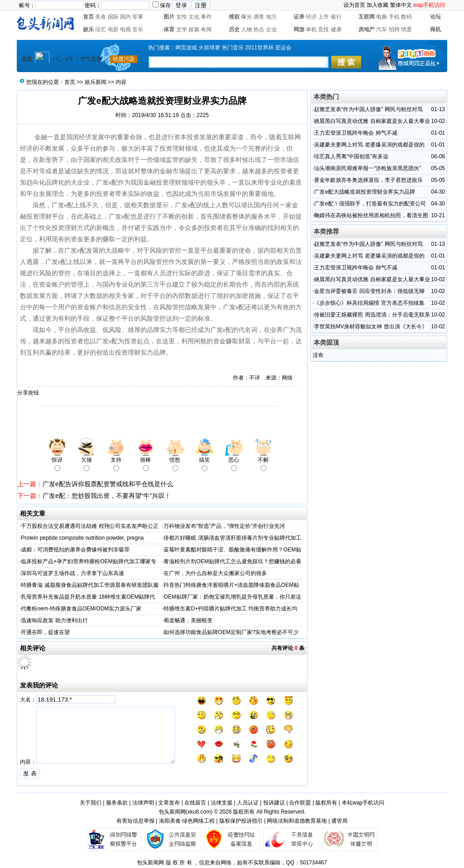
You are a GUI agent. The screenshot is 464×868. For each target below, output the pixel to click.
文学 (182, 29)
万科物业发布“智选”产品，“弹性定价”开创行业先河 (224, 526)
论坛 (435, 17)
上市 (324, 17)
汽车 (382, 29)
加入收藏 (377, 5)
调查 (259, 17)
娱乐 (88, 29)
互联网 (367, 17)
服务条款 (117, 803)
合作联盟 (300, 803)
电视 (126, 29)
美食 (101, 17)
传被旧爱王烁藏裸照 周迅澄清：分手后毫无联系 (372, 315)
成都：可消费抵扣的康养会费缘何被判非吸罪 (75, 550)
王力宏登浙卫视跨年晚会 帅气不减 (355, 133)
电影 (113, 29)
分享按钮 (28, 393)
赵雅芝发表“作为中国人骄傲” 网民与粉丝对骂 (368, 109)
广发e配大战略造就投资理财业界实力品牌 (365, 192)
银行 (336, 17)
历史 (234, 29)
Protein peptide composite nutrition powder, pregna (82, 538)
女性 (182, 17)
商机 (435, 29)
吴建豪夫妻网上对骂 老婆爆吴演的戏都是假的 (369, 145)
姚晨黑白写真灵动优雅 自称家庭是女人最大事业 (372, 121)
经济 (311, 17)
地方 (271, 17)
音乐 (138, 29)
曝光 (246, 17)
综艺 (101, 29)
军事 (138, 17)
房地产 (367, 29)
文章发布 (169, 803)
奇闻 (206, 29)
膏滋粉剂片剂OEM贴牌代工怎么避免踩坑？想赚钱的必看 (232, 561)
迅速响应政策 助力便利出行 (54, 620)
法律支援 (222, 803)
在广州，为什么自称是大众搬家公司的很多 (215, 573)
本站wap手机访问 (363, 803)
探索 (194, 29)
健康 (336, 29)
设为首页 (354, 5)
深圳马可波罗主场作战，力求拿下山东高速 (72, 573)
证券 (299, 17)
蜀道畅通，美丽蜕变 (188, 620)
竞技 (324, 29)
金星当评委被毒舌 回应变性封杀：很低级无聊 (369, 291)
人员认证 (248, 803)
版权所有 (326, 803)
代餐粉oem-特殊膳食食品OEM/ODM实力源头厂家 (81, 609)
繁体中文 (401, 5)
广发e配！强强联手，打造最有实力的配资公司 (370, 204)
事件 (206, 17)
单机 (311, 29)
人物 (246, 29)
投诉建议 (274, 803)
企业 (271, 29)
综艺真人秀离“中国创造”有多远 (351, 156)
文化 (194, 17)
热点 (259, 29)
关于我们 (91, 803)
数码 (406, 17)
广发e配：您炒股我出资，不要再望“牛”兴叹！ (107, 496)
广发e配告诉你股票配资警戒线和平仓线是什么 (108, 484)
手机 (394, 17)
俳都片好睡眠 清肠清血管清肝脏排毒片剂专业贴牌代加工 (232, 538)
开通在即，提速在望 (45, 632)
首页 (88, 17)
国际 (113, 17)
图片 (169, 17)
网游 (299, 29)
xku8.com (199, 812)
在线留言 (195, 803)
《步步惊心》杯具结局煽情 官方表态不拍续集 (369, 303)
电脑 (382, 17)
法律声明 (143, 803)
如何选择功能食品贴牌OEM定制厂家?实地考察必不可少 (231, 632)
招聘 (394, 29)
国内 (126, 17)
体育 (169, 29)
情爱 (406, 29)
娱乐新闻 (96, 82)
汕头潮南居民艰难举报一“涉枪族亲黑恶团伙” (367, 168)
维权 (234, 17)
